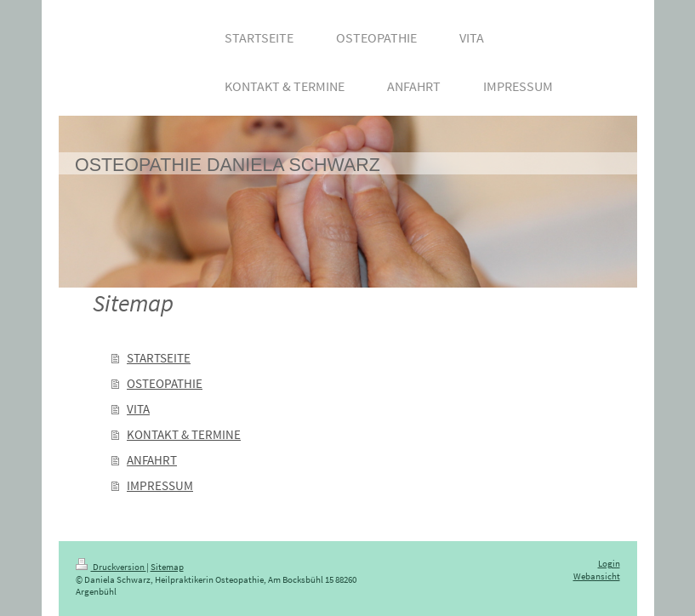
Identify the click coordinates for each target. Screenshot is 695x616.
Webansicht (597, 576)
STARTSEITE (159, 358)
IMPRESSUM (160, 485)
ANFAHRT (152, 460)
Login (609, 564)
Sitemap (167, 567)
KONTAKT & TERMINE (184, 434)
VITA (138, 409)
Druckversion (111, 567)
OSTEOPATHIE (165, 383)
